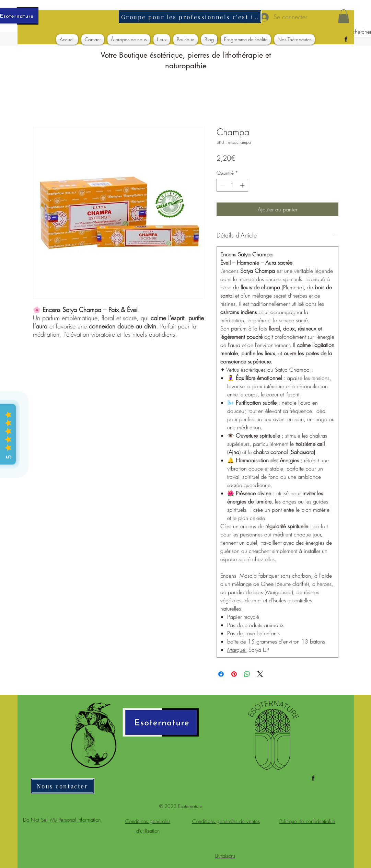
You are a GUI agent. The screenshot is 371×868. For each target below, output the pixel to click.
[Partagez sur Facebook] (221, 674)
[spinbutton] (232, 185)
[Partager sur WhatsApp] (247, 674)
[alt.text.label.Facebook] (346, 39)
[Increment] (243, 185)
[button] (344, 16)
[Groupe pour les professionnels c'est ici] (190, 17)
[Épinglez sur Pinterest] (234, 674)
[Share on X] (260, 674)
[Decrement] (222, 185)
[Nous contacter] (63, 786)
